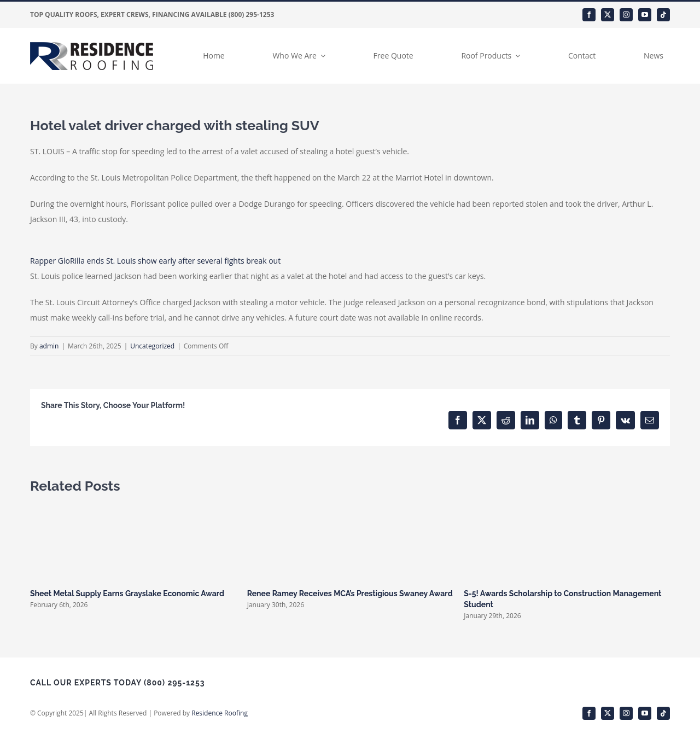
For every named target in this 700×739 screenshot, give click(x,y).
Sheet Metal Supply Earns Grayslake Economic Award (127, 593)
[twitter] (608, 15)
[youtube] (645, 15)
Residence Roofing (220, 713)
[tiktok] (663, 15)
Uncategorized (152, 346)
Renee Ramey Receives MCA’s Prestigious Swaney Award (350, 593)
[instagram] (626, 15)
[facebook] (589, 15)
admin (49, 346)
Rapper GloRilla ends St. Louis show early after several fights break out (155, 261)
